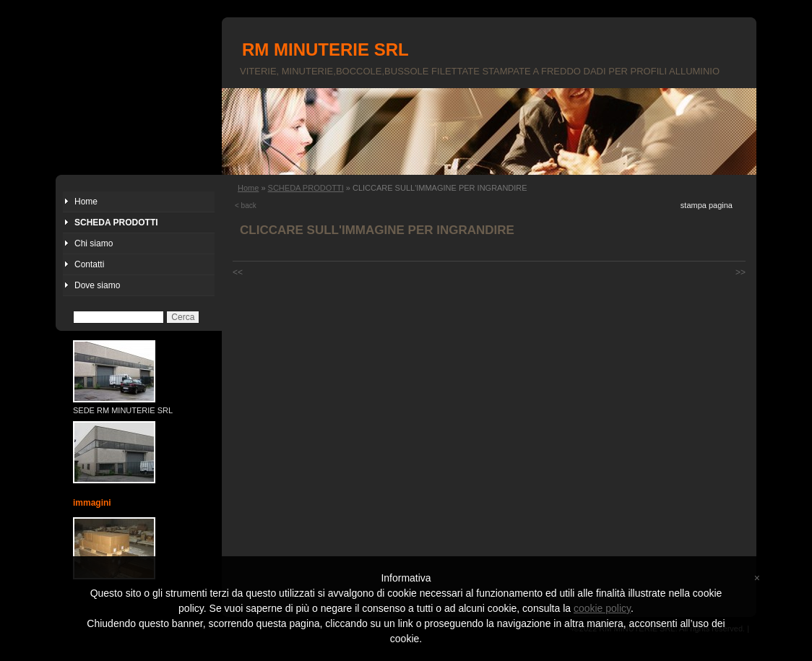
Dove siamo (97, 285)
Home (86, 202)
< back (246, 206)
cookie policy (602, 608)
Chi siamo (94, 243)
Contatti (89, 264)
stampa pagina (707, 205)
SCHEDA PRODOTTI (116, 223)
